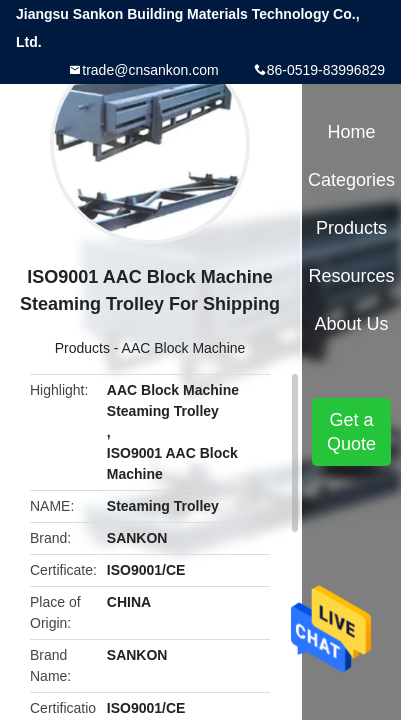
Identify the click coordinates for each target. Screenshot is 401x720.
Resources (352, 276)
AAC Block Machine (184, 348)
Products (82, 348)
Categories (351, 180)
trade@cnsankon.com (150, 70)
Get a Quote (351, 432)
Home (352, 132)
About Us (352, 324)
